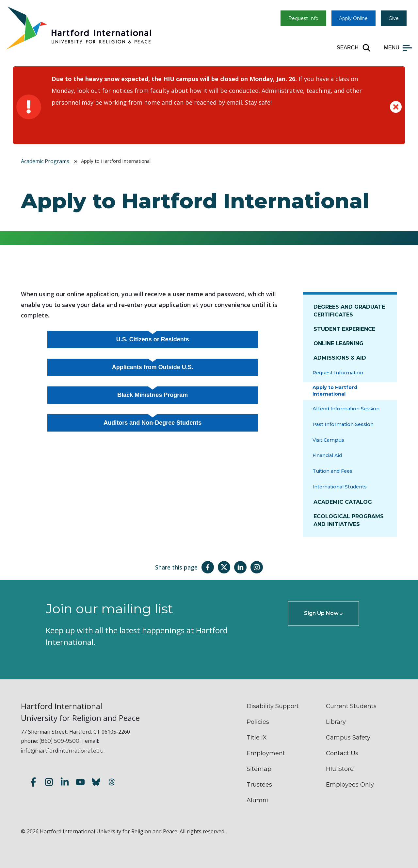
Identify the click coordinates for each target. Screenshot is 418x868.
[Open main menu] (398, 48)
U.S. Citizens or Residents (153, 339)
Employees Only (350, 785)
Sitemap (259, 769)
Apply (353, 18)
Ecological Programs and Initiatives (349, 520)
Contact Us (342, 753)
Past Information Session (343, 424)
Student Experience (344, 329)
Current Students (351, 706)
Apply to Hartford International (335, 391)
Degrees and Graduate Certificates (349, 311)
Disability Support (273, 706)
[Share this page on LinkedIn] (240, 567)
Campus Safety (348, 738)
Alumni (257, 800)
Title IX (257, 738)
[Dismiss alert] (396, 107)
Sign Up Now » (323, 613)
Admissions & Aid (340, 358)
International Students (340, 487)
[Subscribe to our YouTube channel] (80, 783)
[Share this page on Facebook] (208, 567)
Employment (266, 753)
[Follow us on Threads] (112, 783)
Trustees (259, 785)
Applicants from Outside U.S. (153, 367)
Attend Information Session (346, 409)
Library (336, 722)
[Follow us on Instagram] (49, 783)
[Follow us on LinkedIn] (65, 783)
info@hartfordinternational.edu (62, 751)
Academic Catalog (343, 502)
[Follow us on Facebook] (33, 783)
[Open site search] (354, 48)
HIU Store (340, 769)
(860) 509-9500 (59, 741)
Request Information (338, 373)
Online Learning (338, 343)
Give (394, 18)
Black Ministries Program (153, 395)
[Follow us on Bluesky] (96, 783)
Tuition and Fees (332, 471)
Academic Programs (45, 161)
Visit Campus (328, 440)
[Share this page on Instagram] (257, 567)
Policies (258, 722)
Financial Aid (327, 455)
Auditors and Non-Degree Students (153, 423)
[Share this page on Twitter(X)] (224, 567)
